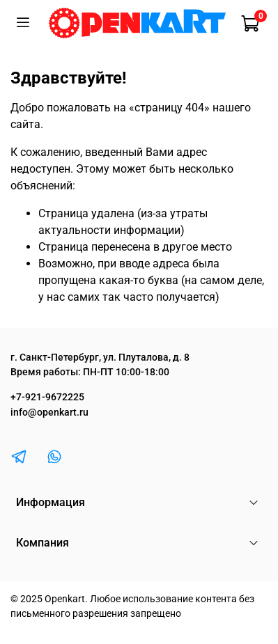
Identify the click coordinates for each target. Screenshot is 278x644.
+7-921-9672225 (47, 397)
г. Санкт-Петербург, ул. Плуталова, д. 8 (100, 358)
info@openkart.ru (49, 413)
